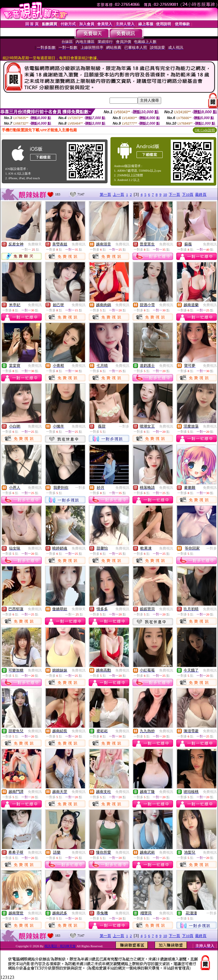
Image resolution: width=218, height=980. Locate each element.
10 (165, 194)
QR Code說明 (205, 130)
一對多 (124, 426)
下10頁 (188, 194)
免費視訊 (79, 244)
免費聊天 (35, 244)
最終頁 (201, 194)
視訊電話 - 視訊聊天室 (60, 946)
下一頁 (174, 194)
